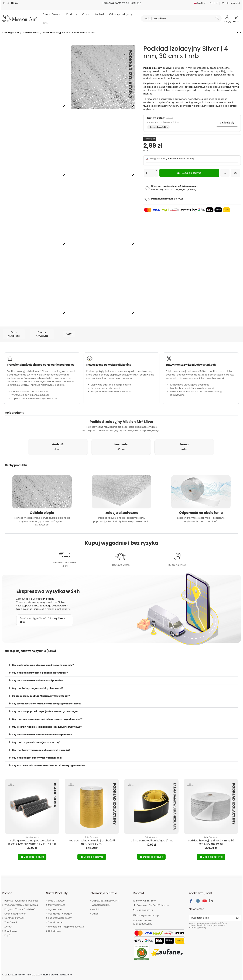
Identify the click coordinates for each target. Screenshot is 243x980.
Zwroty (8, 927)
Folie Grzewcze (56, 901)
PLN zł (214, 3)
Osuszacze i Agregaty (60, 914)
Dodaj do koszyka (189, 173)
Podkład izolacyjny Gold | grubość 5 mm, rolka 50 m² (92, 842)
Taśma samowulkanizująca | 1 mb (151, 840)
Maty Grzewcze (57, 905)
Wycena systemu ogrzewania (21, 905)
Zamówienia (11, 922)
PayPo (8, 935)
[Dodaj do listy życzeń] (225, 173)
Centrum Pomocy (14, 918)
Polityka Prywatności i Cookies (21, 901)
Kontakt (96, 909)
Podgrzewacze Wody (60, 918)
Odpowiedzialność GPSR (105, 901)
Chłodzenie (54, 931)
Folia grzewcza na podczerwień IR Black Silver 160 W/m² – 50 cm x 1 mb (32, 842)
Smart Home (55, 922)
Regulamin (11, 931)
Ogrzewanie (55, 909)
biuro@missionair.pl (148, 915)
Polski (200, 3)
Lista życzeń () (231, 3)
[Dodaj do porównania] (235, 173)
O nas (95, 914)
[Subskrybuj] (237, 918)
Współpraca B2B (101, 905)
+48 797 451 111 (145, 910)
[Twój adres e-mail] (211, 918)
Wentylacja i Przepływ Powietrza (66, 927)
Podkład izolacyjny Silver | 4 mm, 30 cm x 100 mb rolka (211, 842)
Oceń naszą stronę (15, 914)
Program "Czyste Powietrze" (20, 909)
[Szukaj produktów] (217, 18)
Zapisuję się (227, 123)
